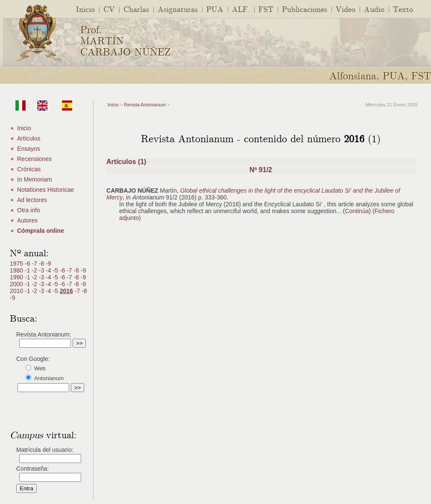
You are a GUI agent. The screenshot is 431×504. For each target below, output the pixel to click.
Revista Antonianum (145, 105)
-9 (48, 264)
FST (266, 9)
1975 (17, 264)
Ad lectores (32, 200)
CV (109, 9)
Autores (27, 220)
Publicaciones (305, 9)
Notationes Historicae (45, 190)
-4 (49, 270)
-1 (28, 270)
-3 (42, 270)
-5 (56, 270)
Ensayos (29, 149)
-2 (35, 270)
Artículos (29, 138)
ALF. (241, 9)
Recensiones (34, 159)
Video (346, 9)
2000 (17, 284)
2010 (17, 291)
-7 (35, 264)
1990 (17, 277)
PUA (215, 9)
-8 (42, 264)
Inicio (85, 9)
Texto (403, 9)
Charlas (136, 9)
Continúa (357, 211)
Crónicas (29, 169)
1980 (17, 270)
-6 (28, 264)
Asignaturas (178, 9)
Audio (374, 9)
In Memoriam (35, 179)
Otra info (29, 210)
